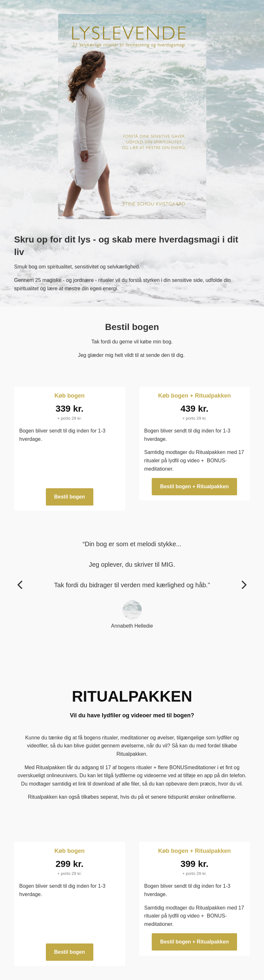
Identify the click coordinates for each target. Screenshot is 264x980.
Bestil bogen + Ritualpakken (194, 486)
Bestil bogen (70, 497)
